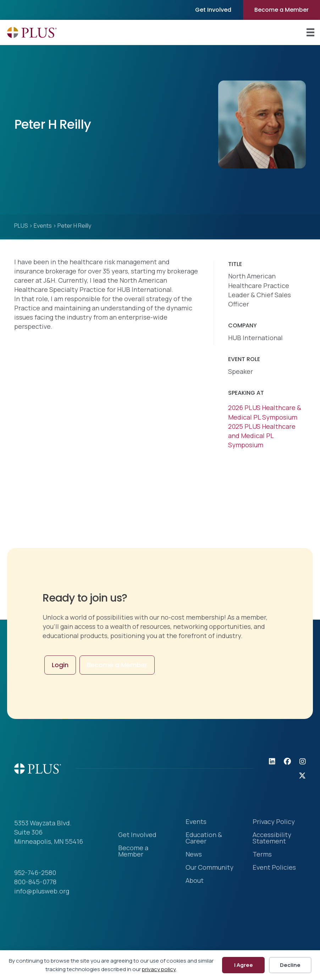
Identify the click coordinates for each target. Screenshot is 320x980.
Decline (290, 965)
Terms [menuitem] (262, 855)
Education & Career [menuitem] (204, 838)
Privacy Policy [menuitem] (274, 822)
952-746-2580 (35, 873)
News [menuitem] (194, 855)
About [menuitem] (195, 881)
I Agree (244, 965)
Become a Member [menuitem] (282, 10)
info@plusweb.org (42, 891)
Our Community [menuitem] (209, 868)
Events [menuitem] (196, 822)
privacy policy (159, 969)
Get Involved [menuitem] (213, 10)
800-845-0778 (35, 882)
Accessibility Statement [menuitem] (272, 838)
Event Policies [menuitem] (274, 868)
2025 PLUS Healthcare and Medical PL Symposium (262, 436)
